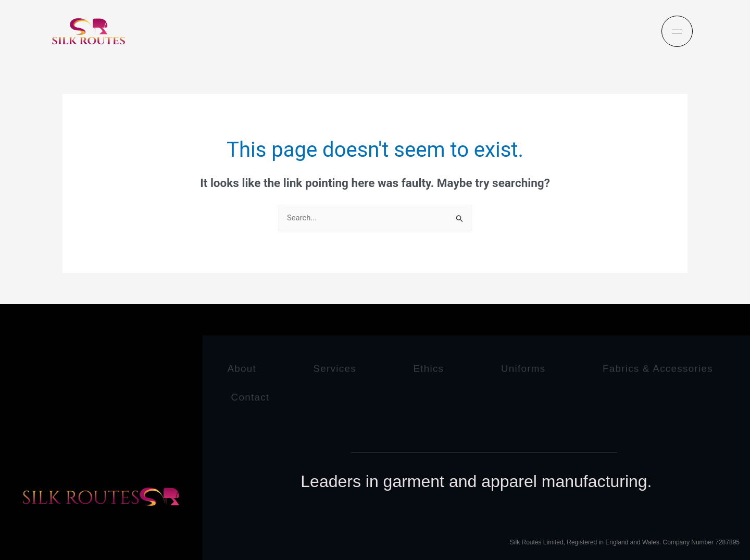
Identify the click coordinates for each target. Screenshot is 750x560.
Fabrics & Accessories (288, 396)
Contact (424, 396)
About (243, 367)
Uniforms (534, 367)
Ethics (436, 367)
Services (339, 367)
